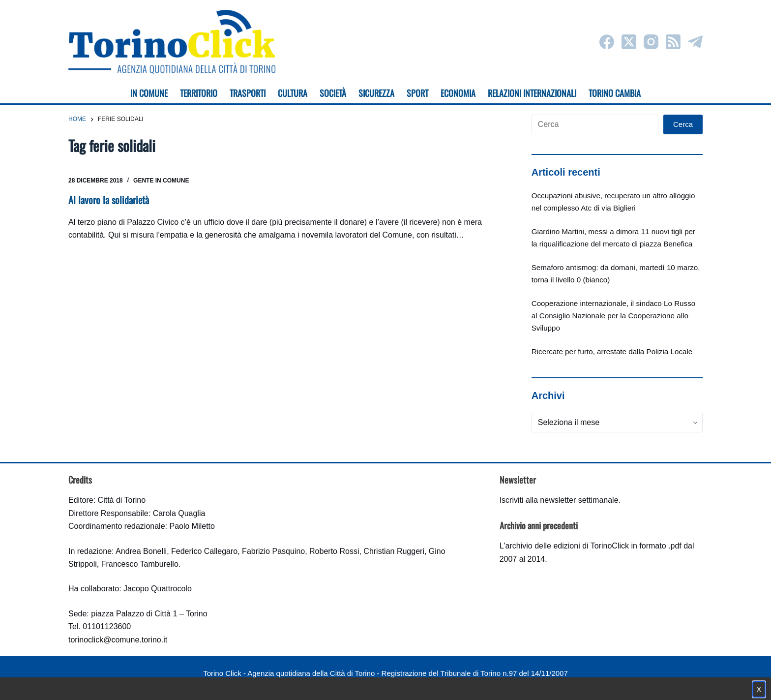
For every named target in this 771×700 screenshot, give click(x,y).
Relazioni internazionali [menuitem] (532, 93)
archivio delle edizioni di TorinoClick (567, 546)
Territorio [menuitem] (199, 93)
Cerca (683, 124)
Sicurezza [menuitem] (376, 93)
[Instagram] (651, 42)
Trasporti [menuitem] (248, 93)
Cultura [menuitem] (293, 93)
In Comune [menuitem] (149, 93)
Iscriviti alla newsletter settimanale (559, 500)
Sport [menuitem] (417, 93)
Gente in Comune (161, 181)
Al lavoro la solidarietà (109, 200)
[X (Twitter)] (629, 42)
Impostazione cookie (444, 683)
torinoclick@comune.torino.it (118, 640)
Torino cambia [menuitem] (615, 93)
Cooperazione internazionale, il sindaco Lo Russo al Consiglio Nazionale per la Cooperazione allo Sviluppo (614, 316)
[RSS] (673, 42)
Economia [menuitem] (458, 93)
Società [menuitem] (333, 93)
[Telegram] (695, 42)
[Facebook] (607, 42)
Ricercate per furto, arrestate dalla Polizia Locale (612, 351)
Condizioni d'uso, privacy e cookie (349, 683)
